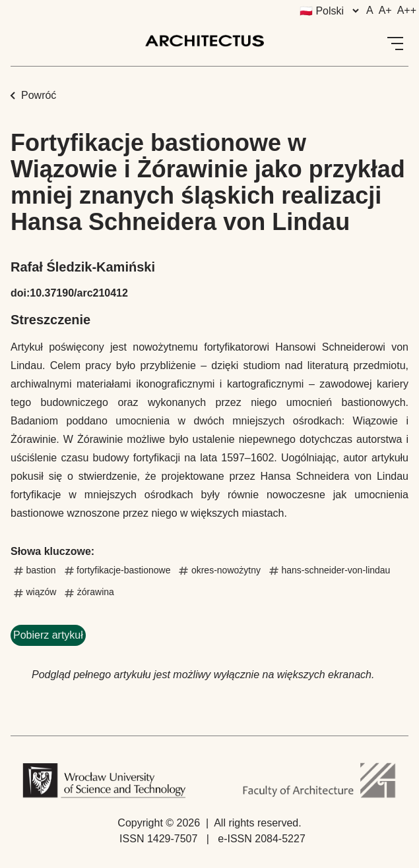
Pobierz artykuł (48, 635)
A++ (407, 10)
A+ (385, 10)
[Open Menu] (395, 43)
